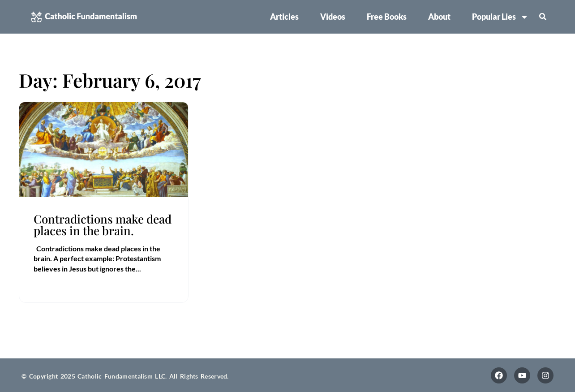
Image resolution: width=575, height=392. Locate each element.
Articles (284, 17)
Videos (333, 17)
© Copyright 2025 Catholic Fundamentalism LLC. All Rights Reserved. (125, 376)
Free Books (387, 17)
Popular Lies (500, 17)
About (439, 17)
